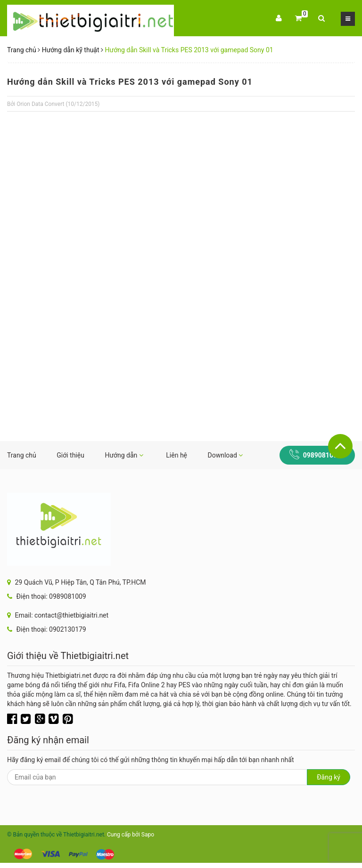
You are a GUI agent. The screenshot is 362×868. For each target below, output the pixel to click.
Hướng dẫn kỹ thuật (71, 50)
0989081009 (322, 455)
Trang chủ (22, 50)
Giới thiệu (70, 455)
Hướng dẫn (124, 455)
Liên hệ (177, 455)
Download (226, 455)
